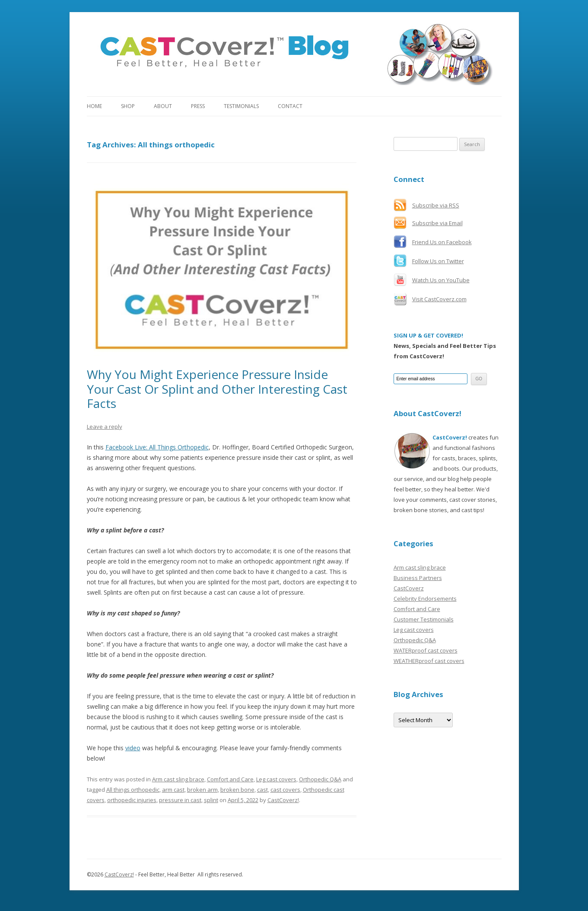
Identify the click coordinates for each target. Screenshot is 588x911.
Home (94, 106)
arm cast (173, 790)
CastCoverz (409, 588)
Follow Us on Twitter (438, 261)
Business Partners (418, 578)
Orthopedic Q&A (320, 779)
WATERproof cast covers (426, 650)
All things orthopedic (133, 790)
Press (198, 106)
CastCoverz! (283, 800)
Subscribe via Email (437, 223)
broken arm (202, 790)
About (163, 106)
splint (211, 800)
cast (262, 790)
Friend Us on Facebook (442, 242)
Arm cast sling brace (178, 779)
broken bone (237, 790)
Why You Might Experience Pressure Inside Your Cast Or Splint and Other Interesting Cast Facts (217, 389)
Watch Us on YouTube (441, 280)
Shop (128, 106)
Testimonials (241, 106)
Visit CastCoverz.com (439, 299)
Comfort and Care (230, 779)
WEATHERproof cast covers (429, 661)
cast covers (285, 790)
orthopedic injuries (132, 800)
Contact (290, 106)
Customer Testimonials (424, 619)
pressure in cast (180, 800)
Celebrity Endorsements (425, 599)
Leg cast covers (276, 779)
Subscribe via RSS (436, 205)
